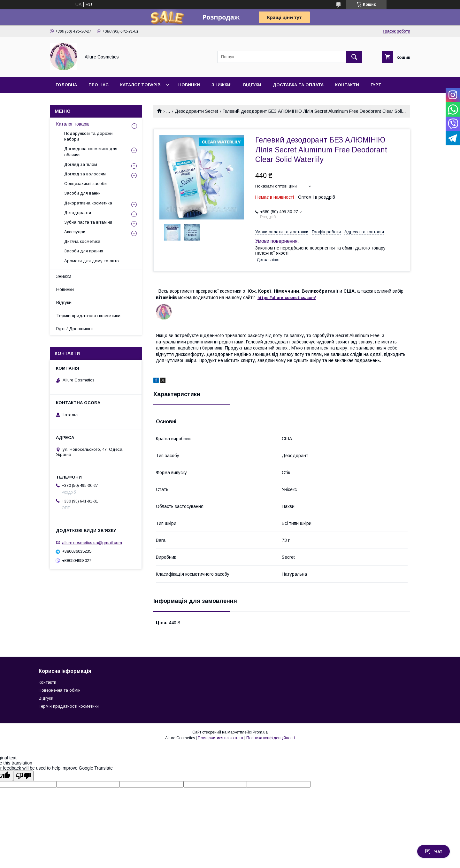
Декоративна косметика (88, 203)
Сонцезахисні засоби (85, 184)
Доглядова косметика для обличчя (91, 152)
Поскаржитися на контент (221, 738)
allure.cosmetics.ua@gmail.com (92, 542)
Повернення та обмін (60, 690)
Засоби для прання (84, 251)
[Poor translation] (23, 776)
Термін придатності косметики (88, 316)
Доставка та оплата (298, 85)
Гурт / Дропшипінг (75, 329)
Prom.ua (260, 732)
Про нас (99, 85)
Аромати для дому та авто (92, 261)
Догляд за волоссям (85, 174)
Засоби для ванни (82, 193)
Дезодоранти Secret (196, 111)
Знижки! (222, 85)
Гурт (376, 85)
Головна (66, 85)
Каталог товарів (140, 85)
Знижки (64, 276)
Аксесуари (75, 232)
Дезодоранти (78, 213)
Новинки (189, 85)
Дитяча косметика (82, 241)
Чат (433, 851)
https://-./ (287, 298)
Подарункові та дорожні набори (89, 136)
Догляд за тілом (81, 164)
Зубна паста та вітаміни (88, 222)
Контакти (347, 85)
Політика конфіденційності (271, 738)
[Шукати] (354, 57)
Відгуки (252, 85)
